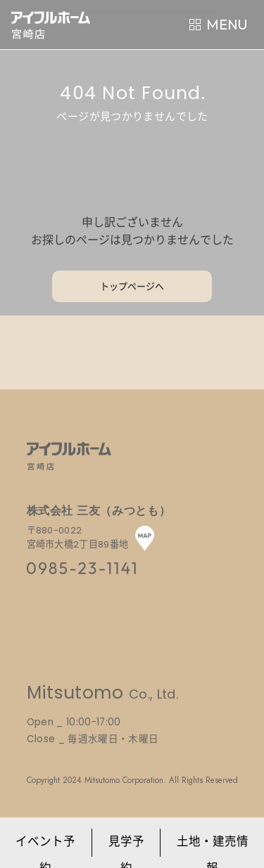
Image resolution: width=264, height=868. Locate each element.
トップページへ (132, 286)
